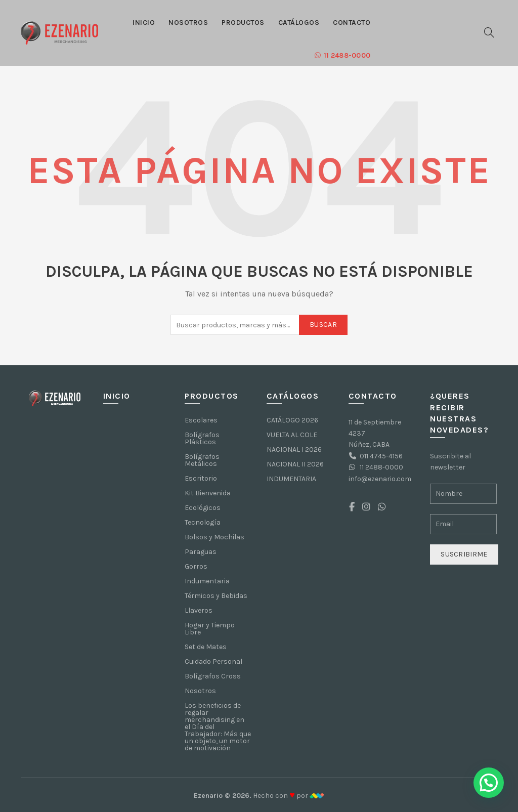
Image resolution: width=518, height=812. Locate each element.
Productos (243, 23)
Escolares (201, 420)
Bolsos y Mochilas (214, 537)
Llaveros (199, 610)
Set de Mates (206, 647)
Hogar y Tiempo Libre (210, 629)
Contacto (352, 23)
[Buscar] (489, 32)
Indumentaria (207, 581)
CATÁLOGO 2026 (292, 420)
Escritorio (201, 478)
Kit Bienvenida (208, 493)
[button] (489, 783)
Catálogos (299, 23)
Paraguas (201, 552)
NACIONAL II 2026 (295, 464)
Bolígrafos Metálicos (202, 460)
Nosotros (188, 23)
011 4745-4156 (381, 456)
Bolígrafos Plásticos (202, 438)
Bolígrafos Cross (213, 676)
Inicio (144, 23)
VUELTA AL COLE (292, 435)
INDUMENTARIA (291, 479)
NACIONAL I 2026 (294, 450)
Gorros (196, 566)
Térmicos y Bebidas (216, 596)
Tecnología (203, 522)
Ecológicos (203, 508)
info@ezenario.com (380, 479)
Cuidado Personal (213, 661)
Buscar (323, 325)
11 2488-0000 (342, 55)
